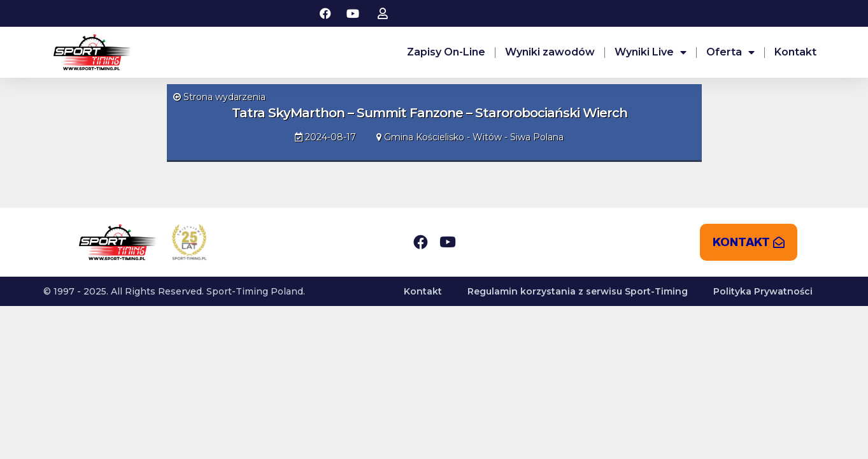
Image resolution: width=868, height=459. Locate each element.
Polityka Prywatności (763, 291)
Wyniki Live (651, 52)
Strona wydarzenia (219, 97)
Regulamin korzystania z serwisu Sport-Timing (578, 291)
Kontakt (795, 52)
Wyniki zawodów (550, 52)
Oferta (730, 52)
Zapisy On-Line (446, 52)
